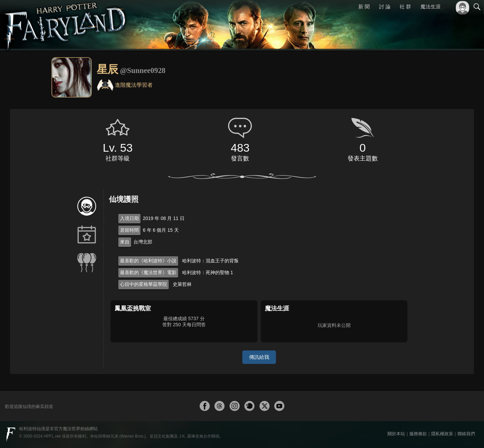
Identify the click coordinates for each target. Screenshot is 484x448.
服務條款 (418, 434)
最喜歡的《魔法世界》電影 (148, 272)
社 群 (405, 7)
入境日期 (129, 218)
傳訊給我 (259, 357)
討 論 (385, 7)
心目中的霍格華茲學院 (144, 284)
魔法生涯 (431, 7)
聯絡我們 (466, 434)
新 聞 (364, 7)
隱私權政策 (442, 434)
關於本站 (396, 434)
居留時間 (129, 230)
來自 (125, 242)
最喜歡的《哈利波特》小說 (148, 261)
